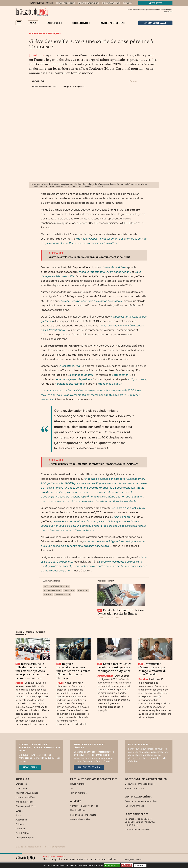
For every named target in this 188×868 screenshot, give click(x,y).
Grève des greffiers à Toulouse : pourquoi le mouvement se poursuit (89, 257)
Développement (66, 3)
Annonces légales (89, 767)
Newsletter (156, 3)
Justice (48, 595)
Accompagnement (88, 3)
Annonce (69, 590)
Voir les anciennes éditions (137, 829)
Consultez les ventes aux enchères (141, 801)
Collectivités (81, 23)
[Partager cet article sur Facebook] (147, 81)
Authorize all (112, 865)
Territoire (130, 3)
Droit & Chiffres (23, 833)
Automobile (21, 820)
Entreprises (54, 23)
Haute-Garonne (52, 590)
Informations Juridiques (45, 33)
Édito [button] (33, 23)
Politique (20, 824)
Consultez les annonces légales (140, 784)
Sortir (18, 815)
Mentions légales (78, 810)
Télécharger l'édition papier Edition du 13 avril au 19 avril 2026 (140, 822)
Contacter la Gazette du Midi (84, 806)
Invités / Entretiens (113, 23)
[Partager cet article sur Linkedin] (152, 81)
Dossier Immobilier (25, 838)
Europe (19, 811)
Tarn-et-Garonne (78, 793)
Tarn (72, 788)
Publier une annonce (134, 788)
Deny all (128, 865)
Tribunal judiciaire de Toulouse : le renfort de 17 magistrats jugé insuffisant (94, 464)
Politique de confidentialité (83, 815)
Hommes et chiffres (25, 797)
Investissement (111, 3)
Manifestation (63, 595)
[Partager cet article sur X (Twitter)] (142, 81)
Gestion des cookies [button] (80, 819)
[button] (19, 23)
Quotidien (20, 829)
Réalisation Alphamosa (55, 847)
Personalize (141, 865)
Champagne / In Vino (25, 806)
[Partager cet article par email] (157, 81)
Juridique (83, 590)
